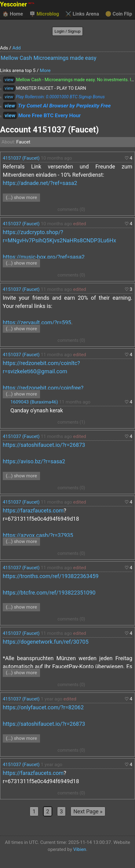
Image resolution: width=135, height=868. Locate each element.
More (45, 71)
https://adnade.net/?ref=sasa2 (40, 183)
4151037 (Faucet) (21, 158)
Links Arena (82, 14)
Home (13, 14)
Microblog (44, 14)
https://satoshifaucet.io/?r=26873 (44, 445)
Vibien (80, 849)
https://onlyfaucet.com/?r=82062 (43, 707)
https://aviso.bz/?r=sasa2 (34, 461)
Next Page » (88, 811)
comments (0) (71, 210)
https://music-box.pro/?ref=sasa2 (44, 257)
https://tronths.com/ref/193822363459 (51, 576)
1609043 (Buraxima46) (34, 402)
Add (16, 48)
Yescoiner (17, 4)
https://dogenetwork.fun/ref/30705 (46, 642)
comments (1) (71, 422)
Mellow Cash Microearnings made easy (49, 58)
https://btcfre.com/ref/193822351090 (49, 593)
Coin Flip (119, 14)
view (9, 80)
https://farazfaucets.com (33, 510)
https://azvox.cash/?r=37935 (38, 535)
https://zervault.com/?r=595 (37, 322)
